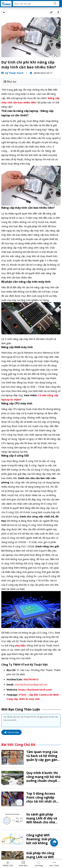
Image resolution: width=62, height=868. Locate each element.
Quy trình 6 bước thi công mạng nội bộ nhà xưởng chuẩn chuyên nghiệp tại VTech (43, 779)
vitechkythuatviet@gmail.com (31, 684)
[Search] (55, 4)
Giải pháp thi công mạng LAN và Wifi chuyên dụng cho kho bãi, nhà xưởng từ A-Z (43, 859)
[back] (4, 12)
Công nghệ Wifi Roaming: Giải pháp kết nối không (41, 839)
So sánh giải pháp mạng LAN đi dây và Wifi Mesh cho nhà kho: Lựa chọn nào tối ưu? (43, 822)
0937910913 (31, 679)
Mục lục (10, 82)
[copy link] (51, 12)
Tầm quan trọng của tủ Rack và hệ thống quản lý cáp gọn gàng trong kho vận (43, 758)
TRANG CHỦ (8, 865)
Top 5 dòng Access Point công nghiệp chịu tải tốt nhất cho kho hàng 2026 (42, 799)
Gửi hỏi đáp (11, 732)
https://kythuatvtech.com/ (35, 690)
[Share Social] (58, 12)
